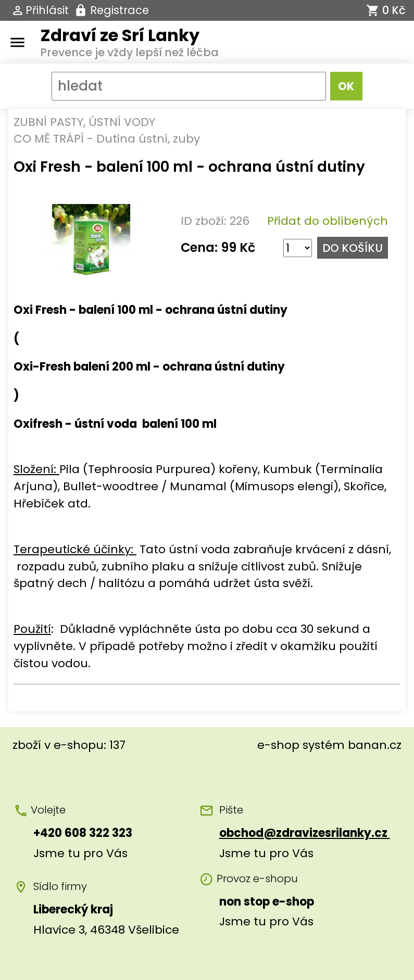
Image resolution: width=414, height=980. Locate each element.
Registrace (120, 10)
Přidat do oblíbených (328, 221)
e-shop (278, 745)
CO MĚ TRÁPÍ (49, 139)
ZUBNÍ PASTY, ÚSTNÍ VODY (84, 122)
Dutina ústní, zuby (148, 139)
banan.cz (375, 745)
